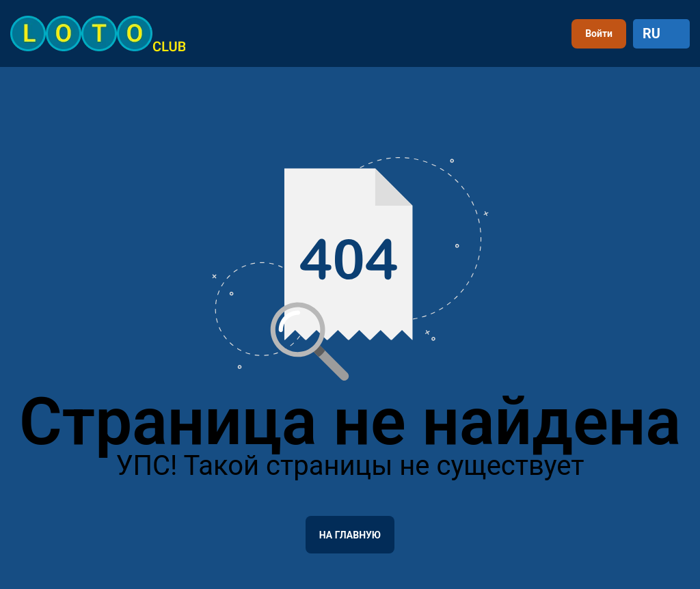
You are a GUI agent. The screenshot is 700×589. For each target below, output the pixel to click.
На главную (350, 535)
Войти (599, 33)
